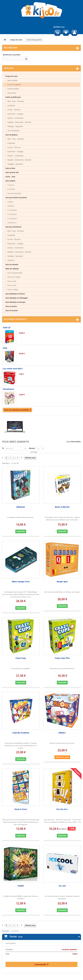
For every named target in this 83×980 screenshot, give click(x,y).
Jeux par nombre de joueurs (16, 198)
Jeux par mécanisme (13, 227)
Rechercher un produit (12, 55)
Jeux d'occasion (12, 311)
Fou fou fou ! (62, 809)
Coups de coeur (16, 40)
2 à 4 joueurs (12, 210)
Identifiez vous (59, 27)
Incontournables (13, 89)
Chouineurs (8, 389)
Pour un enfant (13, 290)
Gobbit (21, 886)
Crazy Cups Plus (62, 658)
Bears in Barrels (62, 507)
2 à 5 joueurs (12, 214)
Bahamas (21, 507)
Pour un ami (12, 285)
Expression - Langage (15, 114)
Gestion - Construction (15, 118)
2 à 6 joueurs (12, 219)
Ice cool (62, 886)
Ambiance (11, 260)
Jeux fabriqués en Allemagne (17, 298)
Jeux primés (12, 93)
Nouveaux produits (15, 319)
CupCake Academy (21, 733)
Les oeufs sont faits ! (13, 369)
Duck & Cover (21, 809)
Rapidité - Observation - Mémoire (19, 122)
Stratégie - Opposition (15, 126)
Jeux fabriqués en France (15, 294)
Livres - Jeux (10, 177)
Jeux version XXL (12, 172)
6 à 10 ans (11, 189)
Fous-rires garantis (14, 85)
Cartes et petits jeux (13, 97)
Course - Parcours (14, 110)
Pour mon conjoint (14, 277)
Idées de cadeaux (12, 269)
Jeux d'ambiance (13, 131)
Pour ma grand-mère (15, 273)
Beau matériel (12, 80)
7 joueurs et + (12, 223)
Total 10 (7, 327)
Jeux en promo (11, 306)
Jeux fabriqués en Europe (15, 302)
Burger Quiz (62, 582)
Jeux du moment (12, 265)
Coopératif (11, 106)
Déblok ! (62, 733)
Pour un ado (12, 281)
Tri (3, 448)
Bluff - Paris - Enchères (16, 101)
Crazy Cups (21, 658)
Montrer (32, 448)
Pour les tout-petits (14, 193)
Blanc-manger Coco (21, 582)
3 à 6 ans (11, 185)
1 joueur (10, 202)
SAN (5, 348)
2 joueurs (11, 206)
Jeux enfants (10, 181)
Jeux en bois (10, 168)
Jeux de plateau (11, 135)
